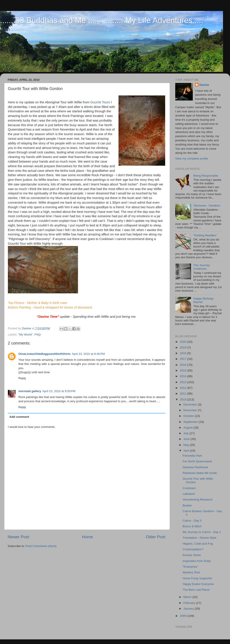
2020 (184, 342)
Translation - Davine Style (200, 538)
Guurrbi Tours (100, 102)
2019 (184, 347)
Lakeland (189, 494)
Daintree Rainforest (195, 467)
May (187, 445)
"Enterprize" (190, 567)
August (188, 428)
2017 (184, 359)
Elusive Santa (192, 555)
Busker (187, 505)
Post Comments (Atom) (41, 546)
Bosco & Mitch (192, 526)
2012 (184, 388)
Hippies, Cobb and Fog (198, 544)
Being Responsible (206, 176)
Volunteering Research (198, 500)
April (187, 451)
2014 (184, 376)
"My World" (25, 335)
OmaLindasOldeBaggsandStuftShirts (44, 354)
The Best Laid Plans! (196, 590)
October (189, 416)
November (191, 410)
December (191, 405)
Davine (204, 85)
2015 (184, 370)
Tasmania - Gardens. (207, 205)
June (187, 439)
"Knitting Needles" (205, 235)
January (189, 609)
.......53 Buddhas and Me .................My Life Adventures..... (102, 20)
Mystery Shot (191, 572)
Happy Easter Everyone (198, 584)
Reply (22, 378)
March (188, 597)
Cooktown (189, 488)
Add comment (19, 417)
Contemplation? (193, 549)
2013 (184, 382)
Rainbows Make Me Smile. (200, 473)
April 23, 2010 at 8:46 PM (88, 354)
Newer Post (18, 537)
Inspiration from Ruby (197, 561)
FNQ (38, 335)
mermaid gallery (30, 391)
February (190, 603)
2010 (184, 399)
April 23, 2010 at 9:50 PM (59, 391)
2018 (184, 353)
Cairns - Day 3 (192, 521)
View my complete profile (192, 159)
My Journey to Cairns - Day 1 (202, 532)
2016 (184, 365)
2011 (184, 394)
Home (87, 537)
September (191, 422)
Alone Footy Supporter (197, 578)
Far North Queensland (197, 461)
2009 (184, 616)
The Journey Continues (201, 267)
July (186, 433)
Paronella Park (192, 456)
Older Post (156, 537)
